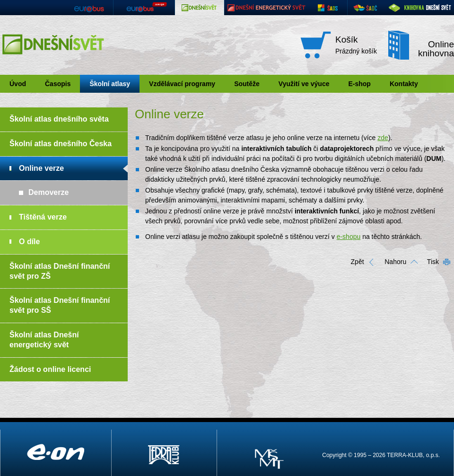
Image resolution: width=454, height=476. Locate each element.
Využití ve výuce (304, 84)
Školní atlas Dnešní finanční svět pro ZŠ (60, 271)
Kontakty (404, 84)
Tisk (433, 262)
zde (383, 138)
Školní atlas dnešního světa (59, 119)
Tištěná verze (43, 217)
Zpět (358, 262)
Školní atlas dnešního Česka (61, 144)
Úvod (18, 84)
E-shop (359, 84)
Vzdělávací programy (182, 84)
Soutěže (247, 84)
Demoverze (48, 192)
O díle (29, 242)
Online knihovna (436, 49)
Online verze (41, 168)
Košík (347, 40)
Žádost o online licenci (50, 369)
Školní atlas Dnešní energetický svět (44, 340)
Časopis (58, 84)
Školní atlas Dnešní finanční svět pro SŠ (60, 305)
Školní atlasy (110, 84)
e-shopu (349, 237)
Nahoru (395, 262)
